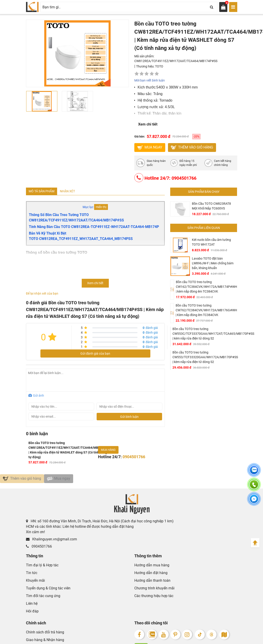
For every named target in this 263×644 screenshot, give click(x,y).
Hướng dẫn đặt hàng (151, 575)
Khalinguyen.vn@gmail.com (51, 541)
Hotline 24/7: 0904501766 (165, 179)
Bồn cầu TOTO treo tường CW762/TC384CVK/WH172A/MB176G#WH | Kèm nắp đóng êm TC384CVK (206, 311)
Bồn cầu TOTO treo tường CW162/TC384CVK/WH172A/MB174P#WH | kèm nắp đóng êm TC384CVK (206, 288)
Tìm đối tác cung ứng (43, 598)
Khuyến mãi (35, 583)
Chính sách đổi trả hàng (45, 634)
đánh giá (150, 329)
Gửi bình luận (129, 418)
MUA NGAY (150, 148)
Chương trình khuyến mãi (154, 590)
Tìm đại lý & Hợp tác (42, 567)
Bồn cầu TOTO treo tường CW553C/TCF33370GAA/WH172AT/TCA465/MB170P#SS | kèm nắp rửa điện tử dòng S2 (213, 335)
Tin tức (32, 575)
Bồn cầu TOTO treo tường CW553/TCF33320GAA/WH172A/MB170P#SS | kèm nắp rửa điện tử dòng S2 (205, 358)
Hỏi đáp (32, 613)
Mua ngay (59, 480)
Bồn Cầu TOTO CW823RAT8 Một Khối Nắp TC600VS (211, 207)
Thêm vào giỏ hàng (192, 148)
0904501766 (39, 549)
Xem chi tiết (148, 124)
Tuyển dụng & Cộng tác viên (48, 590)
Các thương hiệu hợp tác (154, 598)
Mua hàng (108, 451)
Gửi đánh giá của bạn (95, 355)
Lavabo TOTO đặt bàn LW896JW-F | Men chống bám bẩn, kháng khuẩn (213, 264)
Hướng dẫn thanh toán (152, 583)
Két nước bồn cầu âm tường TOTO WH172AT (211, 243)
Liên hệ (32, 606)
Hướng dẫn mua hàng (152, 567)
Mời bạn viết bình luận (150, 80)
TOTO (159, 66)
